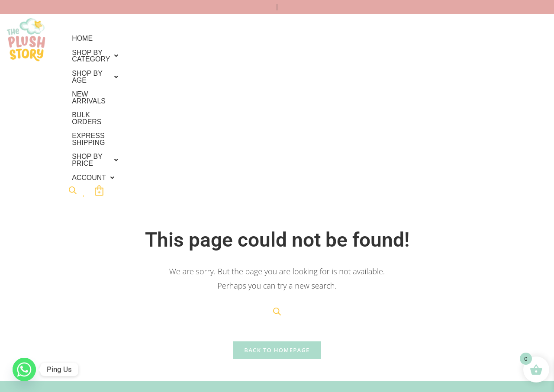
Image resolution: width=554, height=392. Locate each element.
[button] (141, 39)
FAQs (43, 334)
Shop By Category (141, 38)
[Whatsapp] (24, 370)
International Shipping (68, 308)
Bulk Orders (339, 38)
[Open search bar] (195, 51)
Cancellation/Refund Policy (172, 308)
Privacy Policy (152, 282)
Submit (248, 339)
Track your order (59, 321)
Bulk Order (50, 295)
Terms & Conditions (160, 295)
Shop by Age (217, 38)
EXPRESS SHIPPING (407, 38)
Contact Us (51, 347)
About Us (145, 321)
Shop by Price (103, 52)
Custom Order (56, 282)
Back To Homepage (277, 212)
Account (164, 52)
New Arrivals (279, 38)
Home (82, 38)
